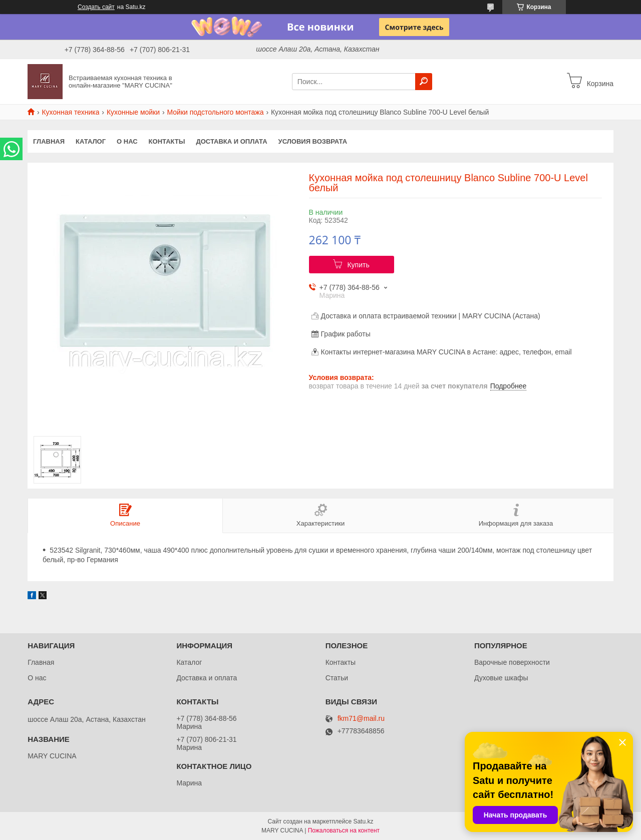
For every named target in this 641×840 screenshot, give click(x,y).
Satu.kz (363, 821)
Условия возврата (313, 141)
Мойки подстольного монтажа (216, 112)
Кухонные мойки (133, 112)
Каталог (91, 141)
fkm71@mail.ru (361, 719)
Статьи (337, 678)
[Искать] (424, 82)
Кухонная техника (70, 112)
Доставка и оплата (231, 141)
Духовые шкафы (501, 678)
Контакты (167, 141)
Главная (49, 141)
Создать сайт (96, 7)
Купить (358, 265)
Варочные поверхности (512, 662)
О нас (127, 141)
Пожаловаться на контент (344, 830)
